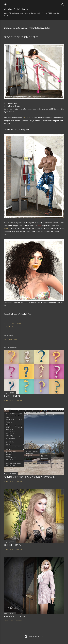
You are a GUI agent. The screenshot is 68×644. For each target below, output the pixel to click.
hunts (11, 327)
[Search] (63, 4)
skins (16, 327)
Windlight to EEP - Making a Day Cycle (30, 477)
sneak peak (22, 327)
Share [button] (19, 323)
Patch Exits (12, 396)
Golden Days (12, 545)
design (6, 327)
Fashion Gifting (15, 616)
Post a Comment (11, 339)
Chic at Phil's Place (16, 9)
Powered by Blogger (34, 636)
